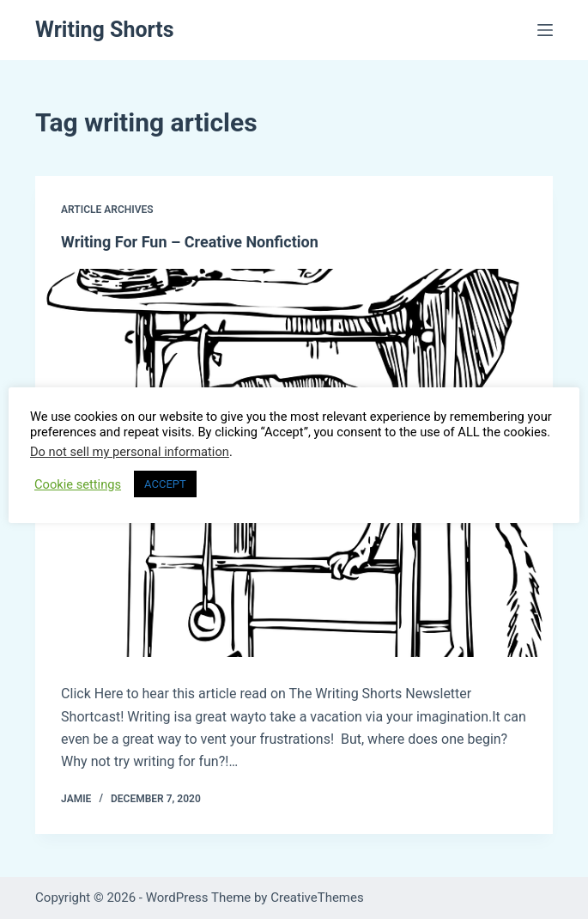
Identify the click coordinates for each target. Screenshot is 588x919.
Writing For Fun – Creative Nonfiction (190, 242)
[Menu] (545, 30)
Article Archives (107, 210)
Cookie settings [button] (78, 484)
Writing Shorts (105, 30)
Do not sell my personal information (130, 452)
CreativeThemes (317, 898)
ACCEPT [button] (165, 484)
